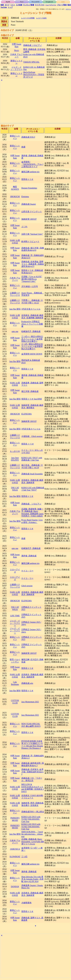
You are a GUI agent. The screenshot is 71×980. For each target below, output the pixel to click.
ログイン (68, 9)
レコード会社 (41, 18)
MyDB (8, 2)
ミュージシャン (51, 5)
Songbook (49, 2)
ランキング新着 (29, 5)
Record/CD (36, 2)
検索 (2, 5)
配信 (69, 5)
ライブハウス (40, 5)
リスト (13, 5)
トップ (10, 7)
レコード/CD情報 (28, 18)
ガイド (7, 5)
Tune (22, 2)
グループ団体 (62, 5)
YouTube (4, 7)
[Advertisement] (35, 102)
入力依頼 (19, 5)
